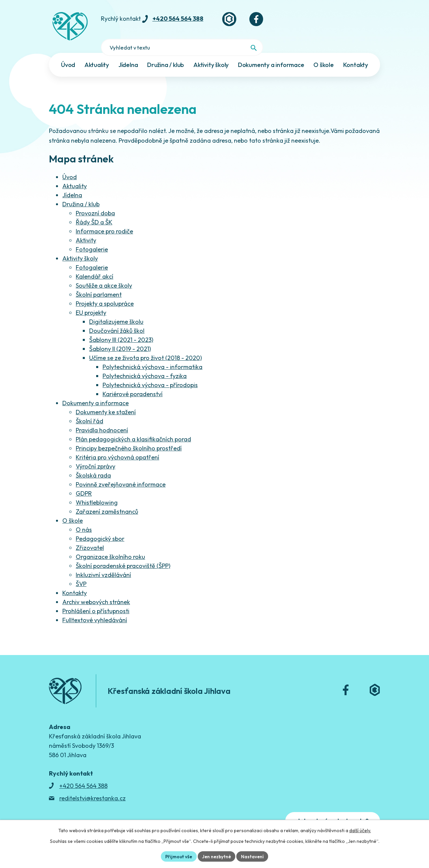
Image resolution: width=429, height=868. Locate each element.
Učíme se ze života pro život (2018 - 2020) (145, 346)
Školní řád (89, 409)
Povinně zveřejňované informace (121, 472)
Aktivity (86, 228)
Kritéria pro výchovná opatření (117, 445)
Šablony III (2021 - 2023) (121, 328)
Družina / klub (81, 192)
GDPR (84, 481)
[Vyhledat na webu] (370, 22)
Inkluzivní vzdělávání (103, 563)
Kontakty (75, 581)
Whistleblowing (97, 490)
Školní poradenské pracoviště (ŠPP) (123, 554)
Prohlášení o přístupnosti (96, 599)
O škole (73, 509)
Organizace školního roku (110, 545)
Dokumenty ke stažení (106, 400)
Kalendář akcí (95, 264)
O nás (84, 518)
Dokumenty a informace (96, 391)
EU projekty (91, 301)
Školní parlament (99, 282)
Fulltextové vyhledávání (95, 608)
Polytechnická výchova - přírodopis (150, 373)
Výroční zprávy (96, 454)
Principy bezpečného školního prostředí (129, 436)
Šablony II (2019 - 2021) (120, 337)
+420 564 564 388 (193, 21)
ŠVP (81, 572)
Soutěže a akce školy (104, 273)
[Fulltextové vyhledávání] (338, 22)
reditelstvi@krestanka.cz (93, 786)
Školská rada (93, 463)
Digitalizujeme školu (116, 310)
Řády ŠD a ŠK (94, 210)
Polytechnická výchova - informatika (152, 355)
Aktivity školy (80, 246)
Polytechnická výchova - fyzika (145, 364)
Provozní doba (95, 201)
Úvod (70, 165)
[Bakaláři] (246, 22)
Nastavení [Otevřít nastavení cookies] (254, 856)
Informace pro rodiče (104, 219)
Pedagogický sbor (100, 527)
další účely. (360, 830)
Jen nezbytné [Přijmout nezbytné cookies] (217, 856)
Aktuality (75, 174)
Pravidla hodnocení (102, 418)
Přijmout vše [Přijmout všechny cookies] (178, 856)
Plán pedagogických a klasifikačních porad (133, 427)
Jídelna (72, 183)
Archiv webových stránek (96, 590)
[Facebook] (274, 22)
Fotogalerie (92, 237)
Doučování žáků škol (117, 319)
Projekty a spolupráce (105, 292)
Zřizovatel (90, 536)
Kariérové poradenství (133, 382)
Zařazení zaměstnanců (107, 499)
